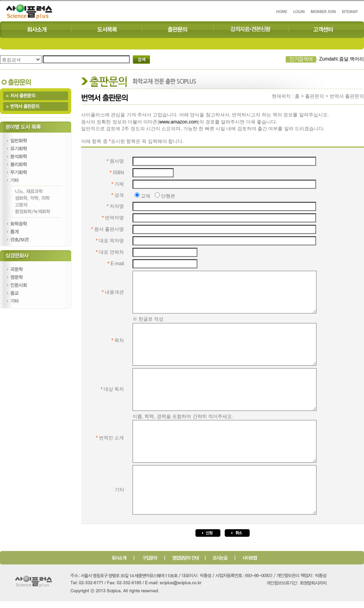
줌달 (344, 59)
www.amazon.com (178, 122)
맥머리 (357, 59)
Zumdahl (329, 59)
